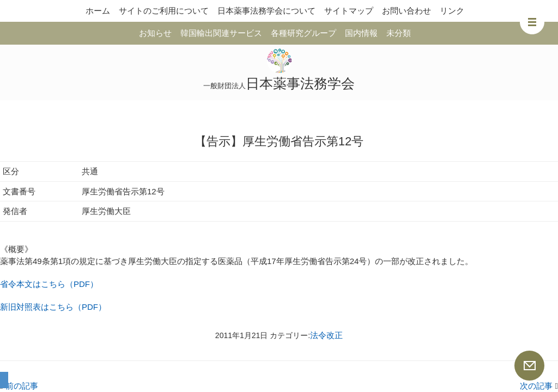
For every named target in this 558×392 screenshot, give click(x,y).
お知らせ (155, 33)
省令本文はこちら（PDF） (49, 284)
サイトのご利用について (164, 11)
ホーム (98, 11)
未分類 (399, 33)
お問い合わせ (407, 11)
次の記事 (539, 386)
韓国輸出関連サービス (221, 33)
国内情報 (361, 33)
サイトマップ (349, 11)
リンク (452, 11)
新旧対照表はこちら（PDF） (53, 307)
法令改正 (326, 335)
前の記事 (19, 386)
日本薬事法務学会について (266, 11)
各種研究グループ (304, 33)
